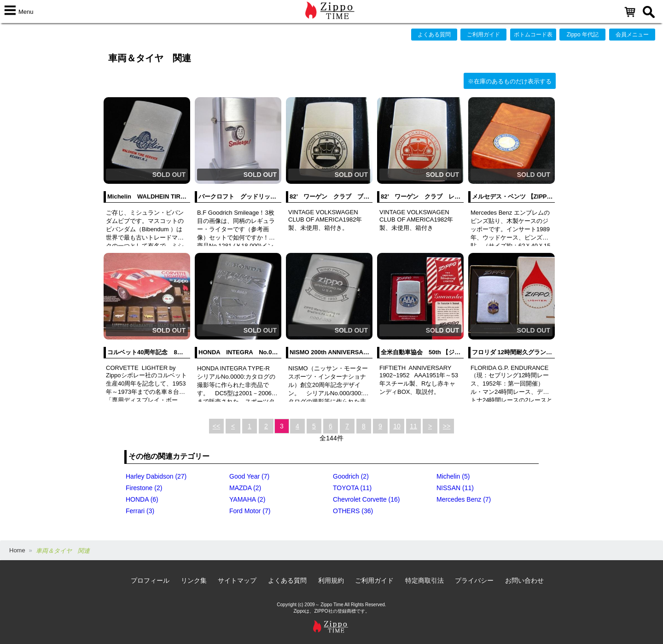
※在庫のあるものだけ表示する (510, 81)
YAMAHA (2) (247, 499)
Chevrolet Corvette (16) (366, 499)
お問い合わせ (524, 580)
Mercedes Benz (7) (464, 499)
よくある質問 (434, 35)
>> (447, 426)
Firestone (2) (144, 488)
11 (413, 426)
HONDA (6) (142, 499)
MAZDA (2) (245, 488)
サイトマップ (237, 580)
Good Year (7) (249, 476)
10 (397, 426)
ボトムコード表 (533, 35)
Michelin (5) (453, 476)
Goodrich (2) (351, 476)
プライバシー (474, 580)
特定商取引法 (425, 580)
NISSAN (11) (455, 488)
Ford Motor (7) (250, 511)
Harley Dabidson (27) (156, 476)
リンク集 (194, 580)
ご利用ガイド (483, 35)
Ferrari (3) (140, 511)
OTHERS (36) (353, 511)
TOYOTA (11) (352, 488)
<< (216, 426)
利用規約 (331, 580)
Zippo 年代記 (583, 35)
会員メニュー (632, 35)
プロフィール (150, 580)
